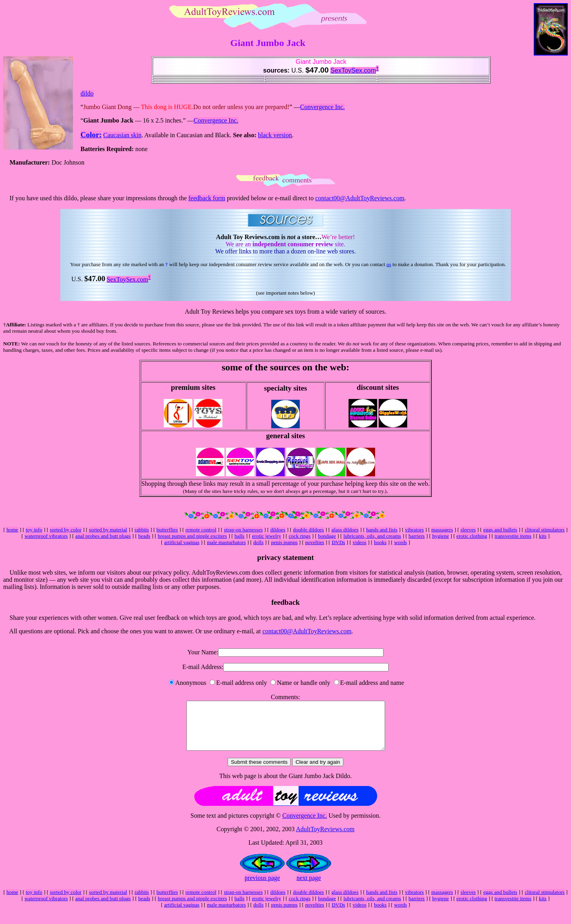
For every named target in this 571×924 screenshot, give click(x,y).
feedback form (207, 198)
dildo (87, 93)
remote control (201, 530)
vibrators (414, 530)
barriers (417, 536)
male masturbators (226, 542)
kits (543, 536)
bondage (327, 536)
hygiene (441, 536)
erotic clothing (472, 536)
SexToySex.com (353, 70)
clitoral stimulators (544, 530)
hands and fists (382, 530)
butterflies (167, 530)
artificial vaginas (182, 542)
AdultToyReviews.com (325, 839)
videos (359, 542)
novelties (314, 542)
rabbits (142, 530)
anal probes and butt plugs (103, 536)
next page (309, 887)
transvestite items (513, 536)
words (401, 542)
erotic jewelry (266, 536)
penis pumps (285, 542)
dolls (259, 542)
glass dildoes (345, 530)
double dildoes (308, 530)
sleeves (468, 530)
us (389, 264)
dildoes (278, 530)
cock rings (300, 536)
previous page (262, 887)
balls (239, 536)
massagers (442, 530)
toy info (34, 530)
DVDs (338, 542)
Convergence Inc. (323, 107)
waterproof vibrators (46, 536)
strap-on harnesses (243, 530)
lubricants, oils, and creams (372, 536)
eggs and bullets (500, 530)
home (12, 530)
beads (144, 536)
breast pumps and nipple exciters (193, 536)
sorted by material (108, 530)
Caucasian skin (122, 135)
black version (275, 135)
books (380, 542)
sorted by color (66, 530)
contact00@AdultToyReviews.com (360, 198)
